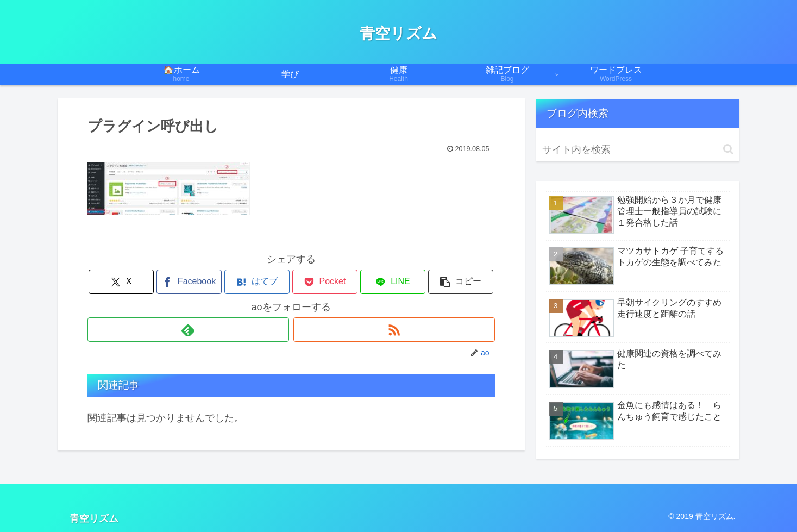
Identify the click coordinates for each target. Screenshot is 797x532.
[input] (638, 150)
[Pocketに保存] (325, 282)
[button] (461, 282)
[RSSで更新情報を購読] (394, 330)
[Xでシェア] (121, 282)
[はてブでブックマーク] (257, 282)
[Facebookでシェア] (189, 282)
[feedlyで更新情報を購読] (188, 330)
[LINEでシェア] (393, 282)
